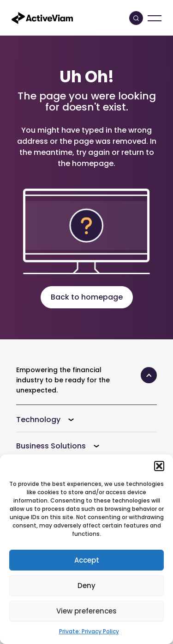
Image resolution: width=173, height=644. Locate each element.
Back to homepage (87, 297)
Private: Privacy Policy (89, 631)
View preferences (86, 611)
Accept (87, 560)
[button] (159, 466)
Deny (86, 586)
